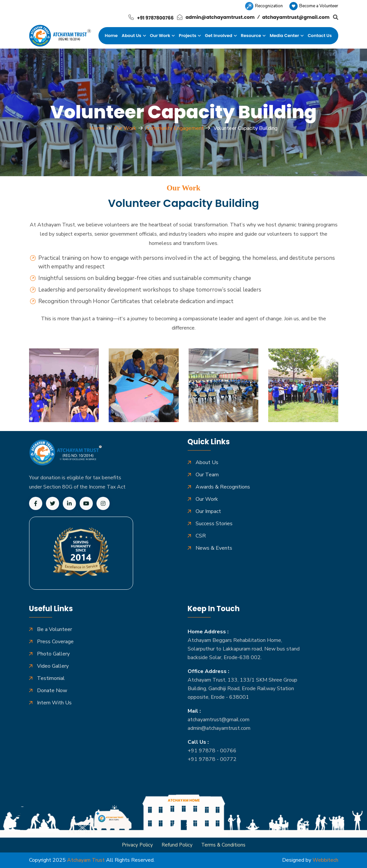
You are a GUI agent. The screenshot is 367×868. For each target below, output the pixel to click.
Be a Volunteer (55, 630)
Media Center (284, 36)
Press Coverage (55, 642)
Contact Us (320, 36)
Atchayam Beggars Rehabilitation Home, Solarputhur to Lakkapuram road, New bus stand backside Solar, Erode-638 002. (244, 649)
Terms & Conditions (223, 845)
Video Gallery (53, 666)
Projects (187, 36)
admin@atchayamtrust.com (220, 17)
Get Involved (219, 36)
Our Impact (208, 512)
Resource (251, 36)
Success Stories (214, 524)
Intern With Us (54, 703)
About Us (131, 36)
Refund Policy (177, 845)
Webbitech (325, 860)
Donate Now (52, 691)
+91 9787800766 (155, 18)
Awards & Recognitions (223, 487)
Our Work (160, 36)
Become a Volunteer (314, 6)
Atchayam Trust (86, 860)
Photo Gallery (53, 654)
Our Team (207, 475)
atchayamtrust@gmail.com (296, 17)
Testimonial (51, 678)
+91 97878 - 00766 (212, 751)
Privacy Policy (137, 845)
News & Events (214, 548)
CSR (201, 536)
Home (111, 36)
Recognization (264, 6)
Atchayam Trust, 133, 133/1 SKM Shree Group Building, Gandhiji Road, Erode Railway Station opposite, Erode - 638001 (242, 689)
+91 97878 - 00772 (212, 759)
